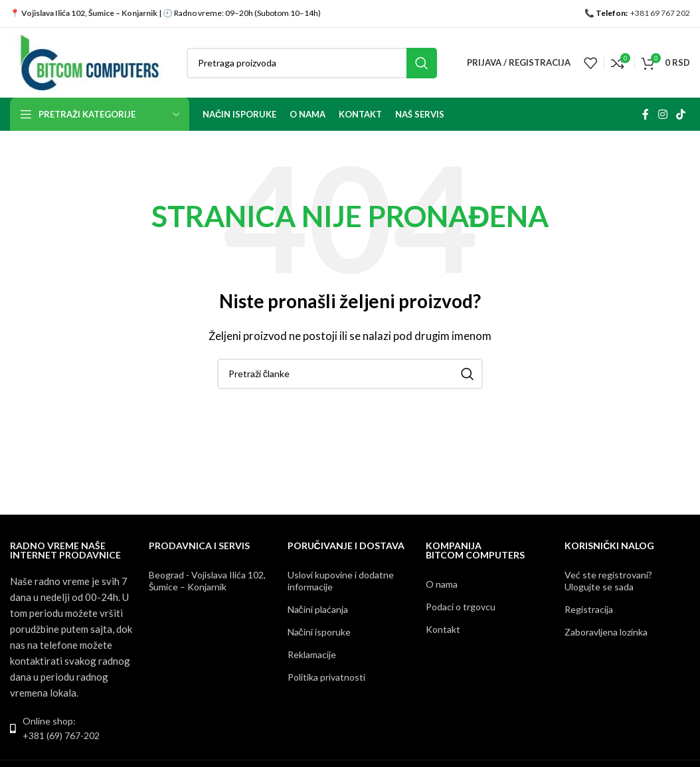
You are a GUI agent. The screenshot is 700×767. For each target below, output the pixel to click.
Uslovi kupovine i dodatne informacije (341, 581)
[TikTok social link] (681, 114)
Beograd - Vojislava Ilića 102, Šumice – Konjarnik (207, 581)
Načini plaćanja (318, 609)
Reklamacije (312, 654)
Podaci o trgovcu (461, 607)
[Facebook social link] (646, 114)
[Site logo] (88, 61)
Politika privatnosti (326, 677)
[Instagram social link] (662, 114)
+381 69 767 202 (659, 13)
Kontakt (443, 629)
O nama (442, 584)
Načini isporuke (319, 632)
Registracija (589, 609)
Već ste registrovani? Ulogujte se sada (608, 581)
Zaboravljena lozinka (606, 632)
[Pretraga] (312, 63)
